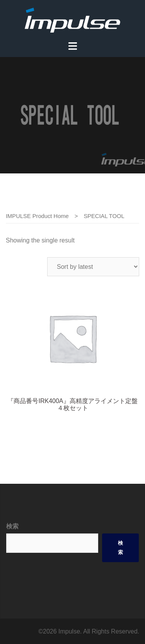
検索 (12, 526)
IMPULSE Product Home (37, 216)
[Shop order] (93, 267)
